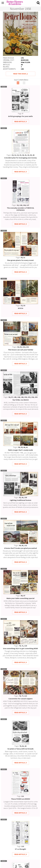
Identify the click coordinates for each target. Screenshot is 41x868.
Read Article (20, 121)
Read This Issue (20, 74)
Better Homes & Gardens (15, 3)
